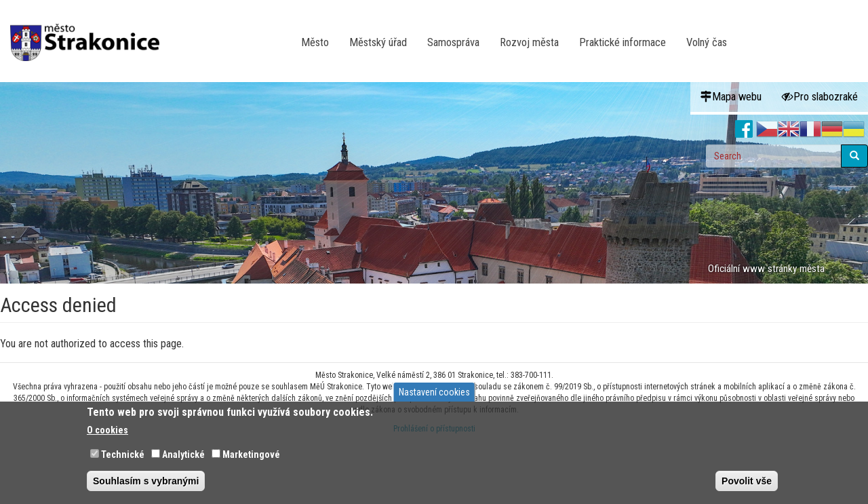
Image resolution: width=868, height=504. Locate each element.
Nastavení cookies (434, 392)
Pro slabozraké (820, 97)
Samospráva (453, 42)
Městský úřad (378, 42)
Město (315, 42)
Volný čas (707, 42)
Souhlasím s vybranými (146, 481)
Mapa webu (731, 97)
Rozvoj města (529, 42)
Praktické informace (623, 42)
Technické (123, 454)
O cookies (107, 430)
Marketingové (251, 454)
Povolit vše (747, 481)
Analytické (183, 454)
